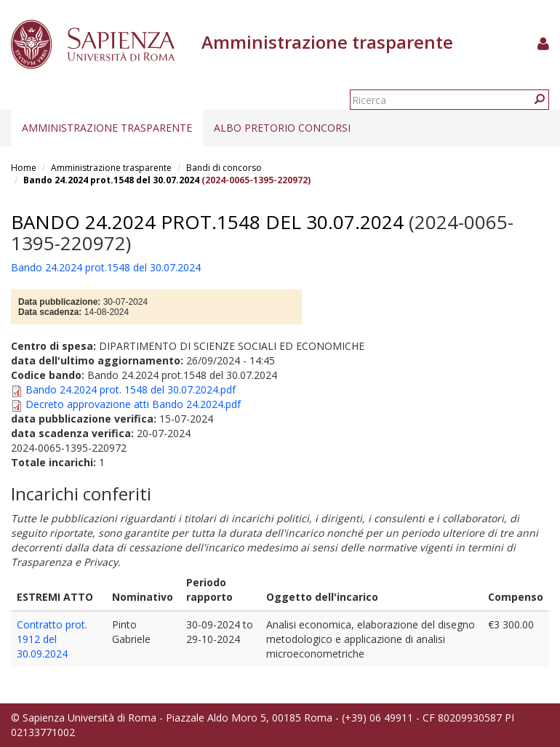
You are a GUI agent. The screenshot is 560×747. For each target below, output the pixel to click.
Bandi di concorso (224, 168)
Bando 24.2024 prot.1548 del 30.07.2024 (111, 180)
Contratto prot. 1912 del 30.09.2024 (52, 639)
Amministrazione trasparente (107, 128)
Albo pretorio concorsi (282, 128)
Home (24, 168)
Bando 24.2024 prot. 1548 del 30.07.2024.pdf (131, 390)
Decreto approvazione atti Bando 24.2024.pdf (133, 404)
